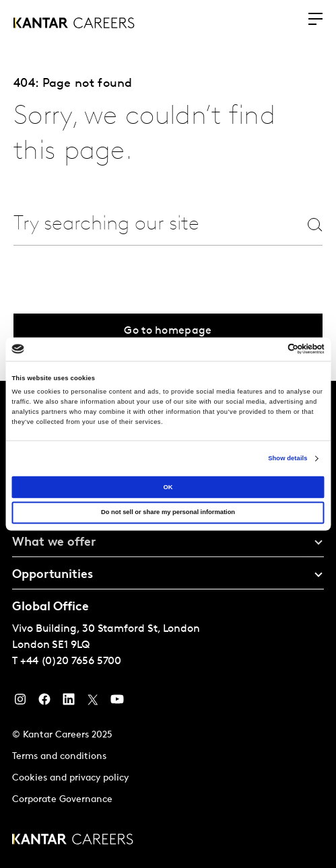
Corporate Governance (62, 800)
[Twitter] (93, 702)
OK (168, 487)
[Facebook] (44, 702)
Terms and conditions (59, 757)
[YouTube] (117, 702)
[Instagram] (20, 702)
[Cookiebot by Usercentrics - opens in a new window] (266, 349)
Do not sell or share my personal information (168, 513)
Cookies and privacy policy (70, 778)
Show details (288, 458)
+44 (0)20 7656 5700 (71, 661)
